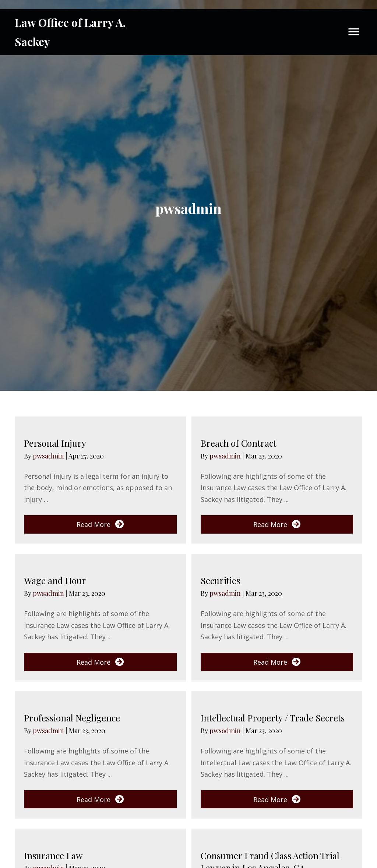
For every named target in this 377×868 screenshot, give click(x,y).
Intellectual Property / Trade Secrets (273, 718)
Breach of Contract (238, 443)
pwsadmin (49, 456)
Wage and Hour (55, 580)
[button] (100, 524)
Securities (220, 580)
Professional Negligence (72, 718)
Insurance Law (53, 855)
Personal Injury (55, 443)
